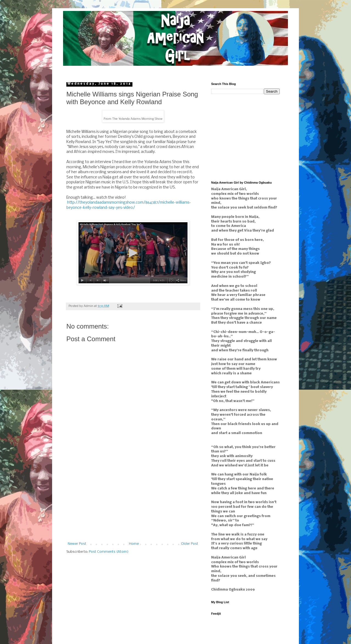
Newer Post (77, 544)
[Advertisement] (133, 501)
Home (134, 544)
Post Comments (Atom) (109, 552)
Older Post (190, 544)
